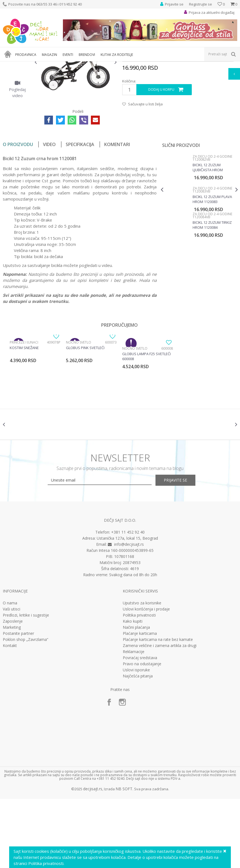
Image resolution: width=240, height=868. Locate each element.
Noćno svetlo (79, 407)
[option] (17, 95)
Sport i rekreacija (53, 65)
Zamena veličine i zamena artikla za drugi (160, 715)
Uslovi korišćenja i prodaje (146, 678)
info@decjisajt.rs (129, 613)
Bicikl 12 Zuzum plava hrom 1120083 (212, 264)
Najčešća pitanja (138, 745)
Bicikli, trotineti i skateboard (92, 65)
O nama (10, 672)
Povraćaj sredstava (140, 727)
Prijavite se (181, 549)
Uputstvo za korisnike (142, 672)
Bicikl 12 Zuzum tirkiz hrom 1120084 (212, 289)
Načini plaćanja (136, 697)
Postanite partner (18, 703)
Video (49, 209)
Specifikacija (80, 209)
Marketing (12, 697)
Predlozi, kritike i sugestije (26, 684)
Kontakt (10, 715)
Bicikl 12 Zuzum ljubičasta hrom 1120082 (207, 232)
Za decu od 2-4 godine (148, 65)
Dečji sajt (10, 65)
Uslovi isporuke (136, 739)
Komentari (117, 209)
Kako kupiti (133, 690)
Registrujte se (201, 4)
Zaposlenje (13, 690)
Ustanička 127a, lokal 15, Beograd (127, 607)
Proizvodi (28, 65)
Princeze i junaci (24, 407)
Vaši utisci (12, 678)
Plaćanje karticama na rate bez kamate (158, 709)
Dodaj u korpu (161, 154)
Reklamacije (134, 721)
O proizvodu (18, 209)
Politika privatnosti (139, 684)
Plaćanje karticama (140, 703)
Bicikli (122, 65)
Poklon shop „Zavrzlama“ (25, 709)
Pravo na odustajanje (142, 733)
